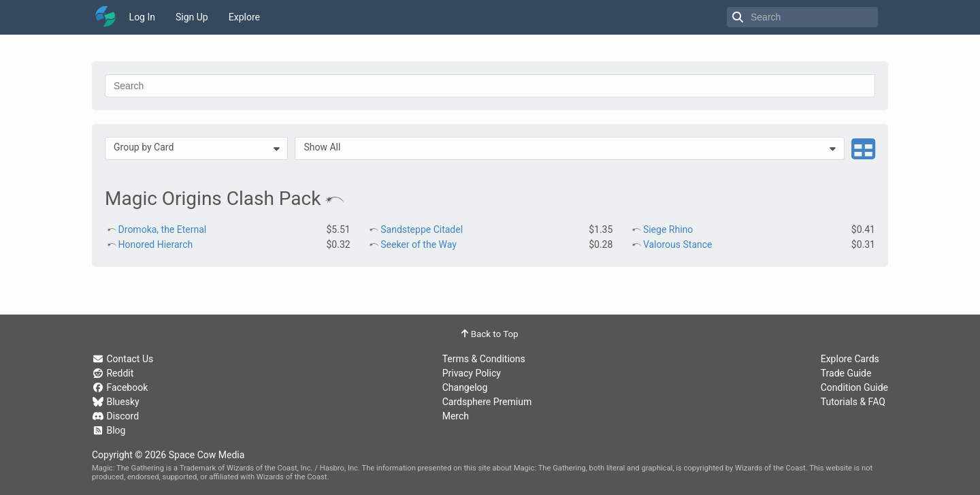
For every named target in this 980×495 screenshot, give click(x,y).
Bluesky (116, 402)
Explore (244, 17)
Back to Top (490, 334)
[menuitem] (196, 148)
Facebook (120, 387)
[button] (196, 148)
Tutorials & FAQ (853, 402)
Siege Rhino (668, 229)
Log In (142, 17)
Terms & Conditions (484, 359)
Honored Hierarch (156, 244)
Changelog (465, 387)
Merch (456, 416)
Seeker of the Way (419, 244)
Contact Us (122, 359)
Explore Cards (850, 359)
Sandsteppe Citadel (422, 229)
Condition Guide (854, 387)
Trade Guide (846, 373)
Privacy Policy (472, 373)
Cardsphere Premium (487, 402)
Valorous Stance (678, 244)
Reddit (113, 373)
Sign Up (192, 17)
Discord (115, 416)
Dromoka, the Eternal (163, 229)
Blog (109, 430)
